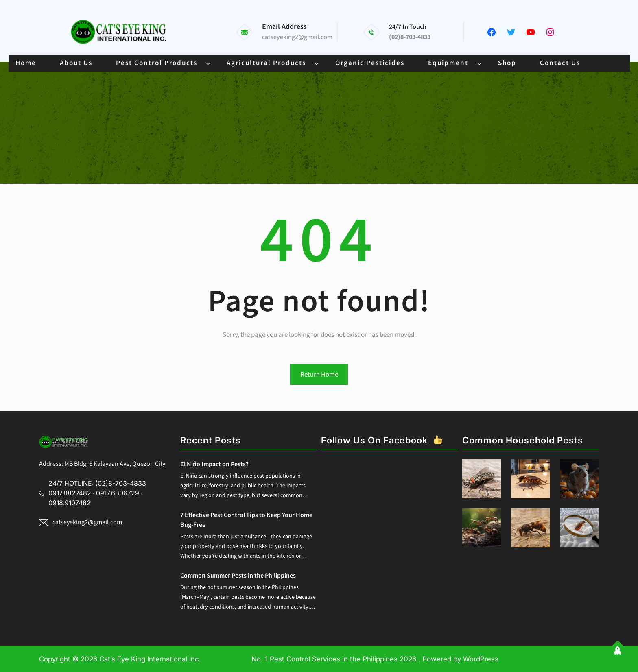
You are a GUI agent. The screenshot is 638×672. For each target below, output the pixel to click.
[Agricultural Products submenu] (317, 63)
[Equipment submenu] (479, 63)
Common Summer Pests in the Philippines (238, 576)
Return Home (319, 375)
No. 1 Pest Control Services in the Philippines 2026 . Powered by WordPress (375, 659)
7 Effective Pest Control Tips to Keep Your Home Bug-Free (246, 520)
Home (26, 63)
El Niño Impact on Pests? (214, 464)
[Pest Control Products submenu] (208, 63)
